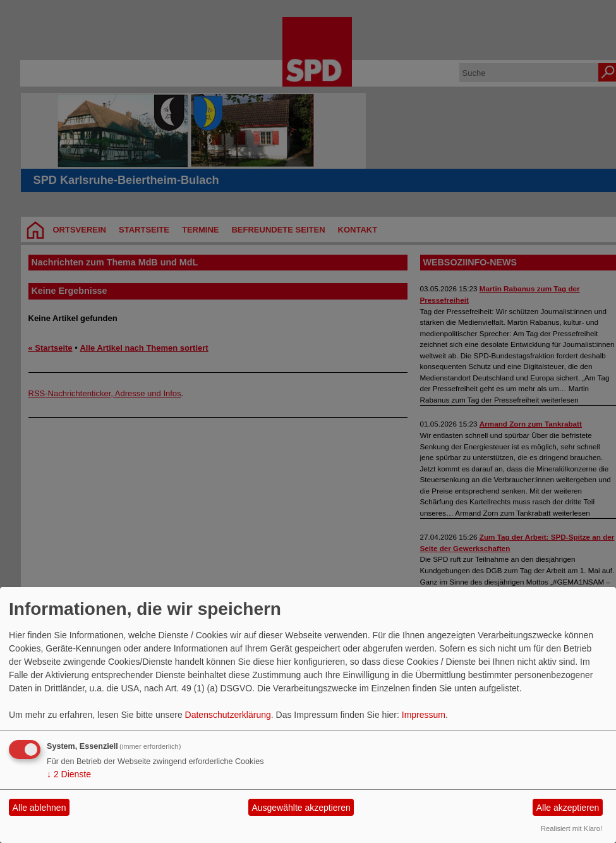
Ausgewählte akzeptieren (301, 808)
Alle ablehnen (39, 808)
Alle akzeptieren (568, 808)
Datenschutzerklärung (228, 715)
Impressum (424, 715)
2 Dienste (69, 774)
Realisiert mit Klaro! (571, 828)
